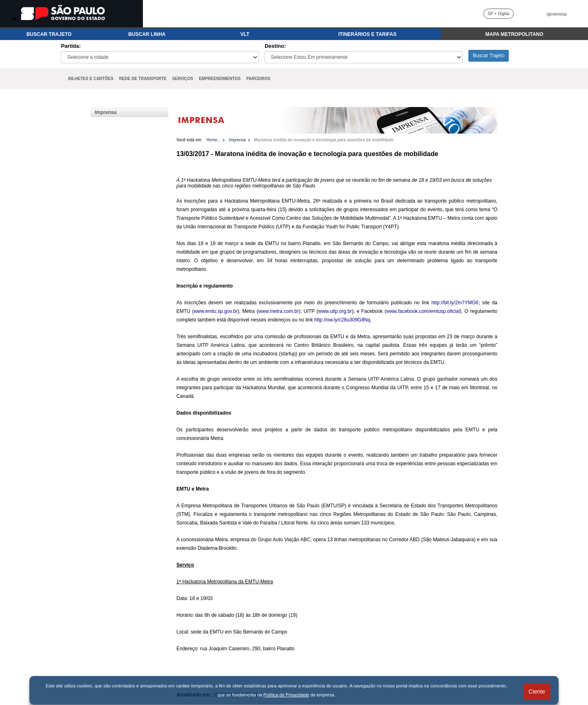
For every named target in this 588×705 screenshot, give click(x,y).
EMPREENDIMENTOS (220, 79)
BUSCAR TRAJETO (49, 34)
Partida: (71, 46)
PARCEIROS (258, 79)
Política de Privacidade (286, 695)
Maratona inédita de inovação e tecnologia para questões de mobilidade (324, 140)
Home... (213, 140)
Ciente (537, 692)
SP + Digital (499, 14)
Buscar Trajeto (489, 56)
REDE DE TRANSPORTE (143, 79)
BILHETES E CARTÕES (91, 79)
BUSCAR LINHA (147, 34)
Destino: (275, 46)
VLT (245, 34)
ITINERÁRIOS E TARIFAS (367, 34)
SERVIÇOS (183, 79)
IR (14, 19)
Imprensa (106, 112)
